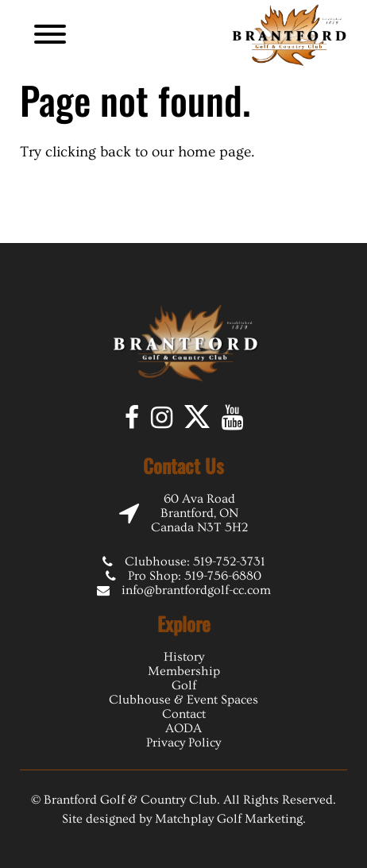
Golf (184, 685)
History (184, 657)
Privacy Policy (183, 743)
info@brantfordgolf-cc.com (196, 590)
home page (214, 152)
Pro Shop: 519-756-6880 (195, 576)
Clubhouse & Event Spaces (183, 700)
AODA (183, 728)
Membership (184, 671)
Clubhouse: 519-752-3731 (195, 561)
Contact (184, 714)
